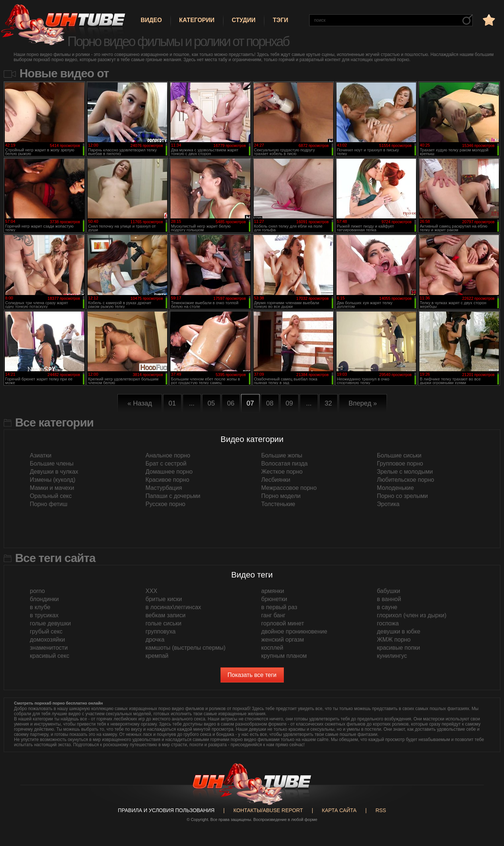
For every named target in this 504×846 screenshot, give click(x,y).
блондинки (44, 599)
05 (211, 403)
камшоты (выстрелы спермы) (185, 648)
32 (328, 403)
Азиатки (41, 455)
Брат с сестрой (166, 464)
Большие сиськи (399, 455)
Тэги (281, 20)
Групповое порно (400, 464)
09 (289, 403)
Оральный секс (51, 496)
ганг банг (274, 615)
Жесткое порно (282, 472)
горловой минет (283, 623)
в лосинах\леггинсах (173, 607)
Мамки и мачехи (52, 488)
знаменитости (49, 648)
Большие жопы (282, 455)
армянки (273, 591)
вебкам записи (165, 615)
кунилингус (392, 656)
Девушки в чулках (54, 472)
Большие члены (52, 464)
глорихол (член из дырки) (412, 615)
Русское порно (165, 504)
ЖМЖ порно (394, 640)
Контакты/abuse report (268, 810)
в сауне (387, 607)
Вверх (487, 794)
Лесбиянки (276, 480)
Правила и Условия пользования (166, 810)
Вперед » (363, 403)
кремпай (157, 656)
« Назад (140, 403)
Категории (197, 20)
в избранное (488, 20)
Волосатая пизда (285, 464)
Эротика (388, 504)
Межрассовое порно (289, 488)
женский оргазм (283, 640)
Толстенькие (278, 504)
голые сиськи (163, 623)
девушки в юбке (399, 631)
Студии (244, 20)
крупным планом (284, 656)
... (192, 403)
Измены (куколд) (53, 480)
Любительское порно (406, 480)
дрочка (155, 640)
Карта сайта (339, 810)
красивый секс (50, 656)
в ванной (389, 599)
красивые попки (399, 648)
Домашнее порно (169, 472)
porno (37, 591)
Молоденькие (395, 488)
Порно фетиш (49, 504)
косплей (272, 648)
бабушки (389, 591)
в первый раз (279, 607)
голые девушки (50, 623)
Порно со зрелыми (402, 496)
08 (270, 403)
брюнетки (274, 599)
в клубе (40, 607)
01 (172, 403)
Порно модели (281, 496)
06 (231, 403)
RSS (381, 810)
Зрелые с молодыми (405, 472)
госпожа (388, 623)
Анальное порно (168, 455)
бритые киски (164, 599)
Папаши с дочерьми (173, 496)
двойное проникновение (294, 631)
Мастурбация (164, 488)
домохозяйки (47, 640)
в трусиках (44, 615)
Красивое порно (167, 480)
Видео (151, 20)
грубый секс (46, 631)
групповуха (161, 631)
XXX (151, 591)
